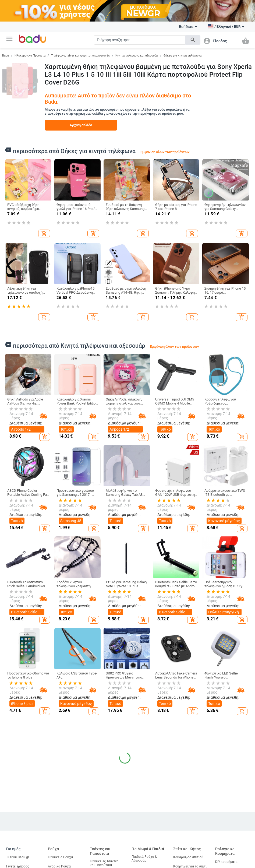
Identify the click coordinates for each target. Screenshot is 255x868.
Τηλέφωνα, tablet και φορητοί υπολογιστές (80, 56)
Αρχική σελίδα (81, 125)
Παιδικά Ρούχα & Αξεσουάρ (144, 859)
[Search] (140, 40)
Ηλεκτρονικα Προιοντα (30, 56)
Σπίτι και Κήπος (187, 849)
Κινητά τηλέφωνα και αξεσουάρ (137, 56)
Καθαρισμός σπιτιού (188, 857)
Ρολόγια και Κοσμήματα (226, 851)
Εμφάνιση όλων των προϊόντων (165, 152)
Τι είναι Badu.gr (18, 857)
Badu (6, 56)
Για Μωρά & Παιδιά (148, 849)
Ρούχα (53, 849)
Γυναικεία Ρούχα (60, 857)
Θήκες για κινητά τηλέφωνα (183, 56)
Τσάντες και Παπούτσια (100, 851)
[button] (9, 39)
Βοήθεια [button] (188, 27)
